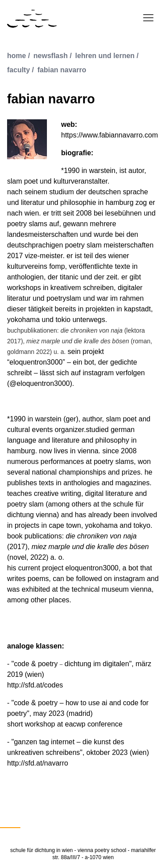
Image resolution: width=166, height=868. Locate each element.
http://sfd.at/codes (35, 685)
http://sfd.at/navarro (38, 763)
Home (17, 56)
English (37, 822)
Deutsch (10, 822)
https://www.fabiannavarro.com (110, 135)
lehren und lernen (105, 56)
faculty (19, 70)
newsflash (51, 56)
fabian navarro (62, 70)
